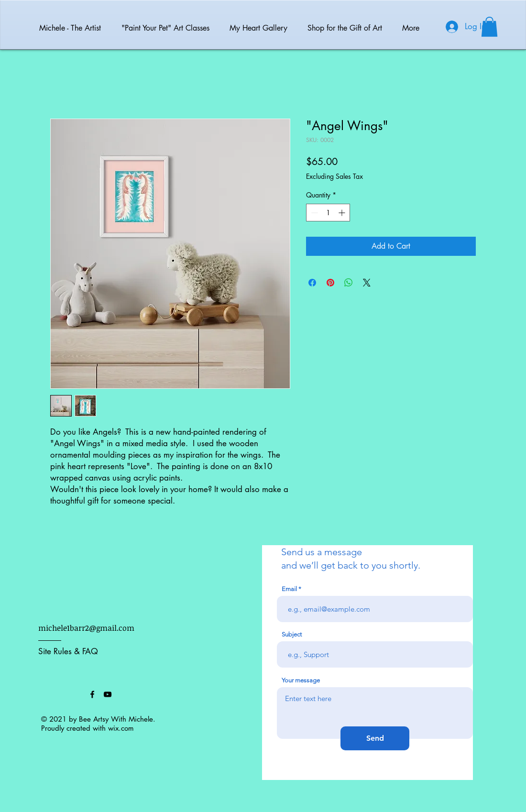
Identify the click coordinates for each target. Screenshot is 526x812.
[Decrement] (313, 213)
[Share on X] (367, 283)
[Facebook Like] (62, 694)
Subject (292, 634)
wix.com (121, 728)
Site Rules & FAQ (68, 651)
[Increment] (343, 213)
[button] (489, 27)
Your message (301, 680)
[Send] (375, 738)
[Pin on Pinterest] (330, 283)
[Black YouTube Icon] (108, 694)
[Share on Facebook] (312, 283)
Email (289, 589)
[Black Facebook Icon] (92, 694)
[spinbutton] (328, 213)
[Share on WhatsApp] (349, 283)
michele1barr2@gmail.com (86, 628)
